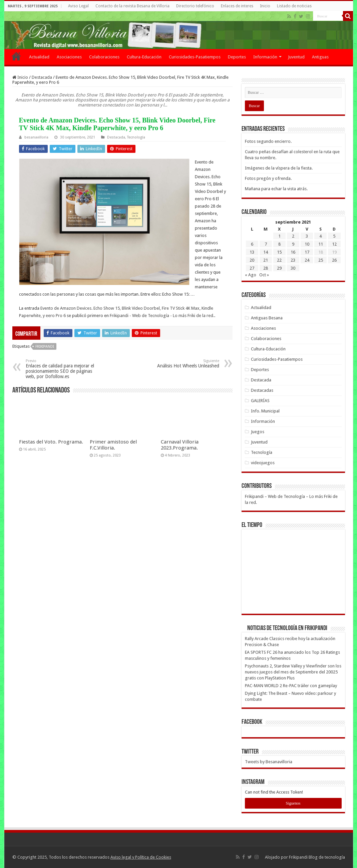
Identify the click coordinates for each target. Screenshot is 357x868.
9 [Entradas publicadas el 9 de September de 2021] (293, 244)
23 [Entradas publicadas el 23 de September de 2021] (293, 260)
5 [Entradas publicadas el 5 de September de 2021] (334, 236)
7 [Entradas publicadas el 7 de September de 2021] (266, 244)
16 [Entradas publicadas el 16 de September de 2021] (293, 252)
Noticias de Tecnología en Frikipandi (287, 628)
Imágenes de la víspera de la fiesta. (279, 168)
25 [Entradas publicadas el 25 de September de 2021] (321, 260)
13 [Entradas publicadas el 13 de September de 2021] (252, 252)
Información (265, 57)
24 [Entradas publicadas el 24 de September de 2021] (307, 260)
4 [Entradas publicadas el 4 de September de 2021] (320, 236)
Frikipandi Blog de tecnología (317, 857)
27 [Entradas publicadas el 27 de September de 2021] (252, 268)
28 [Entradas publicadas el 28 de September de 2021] (266, 268)
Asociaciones (69, 57)
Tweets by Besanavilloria (269, 762)
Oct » (264, 275)
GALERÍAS (260, 401)
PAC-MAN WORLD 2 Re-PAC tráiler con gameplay (291, 686)
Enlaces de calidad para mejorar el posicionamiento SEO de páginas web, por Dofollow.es (60, 369)
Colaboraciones (104, 57)
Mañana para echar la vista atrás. (276, 189)
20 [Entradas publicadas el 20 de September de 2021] (252, 260)
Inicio (265, 6)
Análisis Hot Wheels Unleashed (185, 364)
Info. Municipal (265, 411)
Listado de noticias (294, 6)
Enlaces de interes (237, 6)
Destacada (42, 77)
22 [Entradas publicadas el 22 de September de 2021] (279, 260)
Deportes (237, 57)
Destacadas (262, 390)
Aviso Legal (78, 6)
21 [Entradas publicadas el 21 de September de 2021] (266, 260)
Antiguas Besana (267, 318)
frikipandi (45, 347)
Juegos (258, 432)
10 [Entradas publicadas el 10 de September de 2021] (307, 244)
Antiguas (320, 57)
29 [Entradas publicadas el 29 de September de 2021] (279, 268)
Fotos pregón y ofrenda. (268, 178)
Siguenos (293, 803)
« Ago (251, 275)
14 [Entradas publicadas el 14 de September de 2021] (266, 252)
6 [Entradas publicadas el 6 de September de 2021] (252, 244)
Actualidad (39, 57)
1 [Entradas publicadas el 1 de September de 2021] (279, 236)
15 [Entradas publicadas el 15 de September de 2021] (279, 252)
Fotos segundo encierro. (268, 141)
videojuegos (263, 463)
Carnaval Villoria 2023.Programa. (180, 445)
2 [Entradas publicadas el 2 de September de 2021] (293, 236)
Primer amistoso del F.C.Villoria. (113, 445)
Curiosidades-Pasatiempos (195, 57)
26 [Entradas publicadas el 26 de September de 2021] (334, 260)
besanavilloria (36, 137)
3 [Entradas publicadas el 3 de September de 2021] (307, 236)
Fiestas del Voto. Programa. (51, 442)
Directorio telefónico (195, 6)
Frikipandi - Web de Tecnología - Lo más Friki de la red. (162, 316)
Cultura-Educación (144, 57)
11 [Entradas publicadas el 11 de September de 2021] (321, 244)
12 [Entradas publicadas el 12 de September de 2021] (334, 244)
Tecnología (136, 137)
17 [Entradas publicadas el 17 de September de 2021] (307, 252)
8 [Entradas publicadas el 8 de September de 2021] (279, 244)
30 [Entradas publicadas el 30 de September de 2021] (293, 268)
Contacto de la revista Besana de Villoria (132, 6)
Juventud (296, 57)
